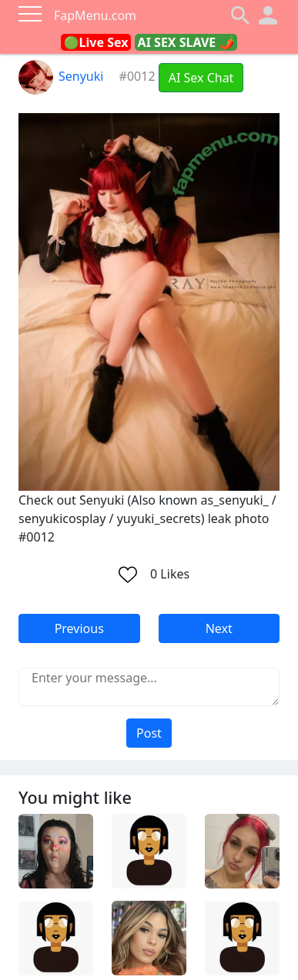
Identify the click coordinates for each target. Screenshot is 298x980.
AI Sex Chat (201, 78)
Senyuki (61, 76)
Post (149, 733)
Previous (79, 628)
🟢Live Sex (96, 42)
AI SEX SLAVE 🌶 (186, 42)
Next (219, 628)
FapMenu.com (95, 15)
